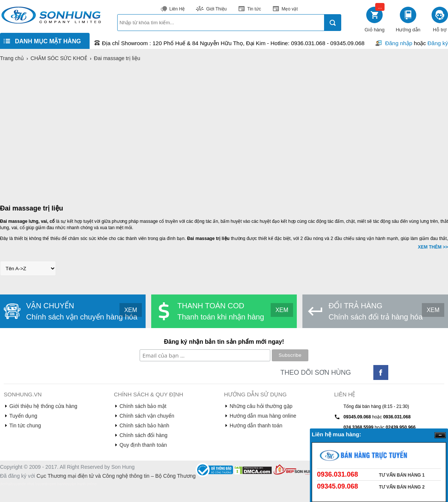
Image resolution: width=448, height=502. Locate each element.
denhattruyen (11, 484)
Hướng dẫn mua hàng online (263, 416)
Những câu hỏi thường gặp (261, 406)
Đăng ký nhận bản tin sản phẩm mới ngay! (224, 342)
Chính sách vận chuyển (147, 416)
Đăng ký (438, 43)
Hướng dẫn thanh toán (256, 425)
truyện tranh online (81, 484)
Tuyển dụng (23, 416)
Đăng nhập (399, 43)
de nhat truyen (34, 484)
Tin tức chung (25, 425)
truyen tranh (55, 484)
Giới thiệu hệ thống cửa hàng (43, 406)
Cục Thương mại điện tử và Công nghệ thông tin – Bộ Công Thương (116, 476)
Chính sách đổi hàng (144, 435)
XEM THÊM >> (433, 247)
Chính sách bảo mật (143, 406)
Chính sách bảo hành (144, 425)
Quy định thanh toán (143, 445)
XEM (131, 310)
